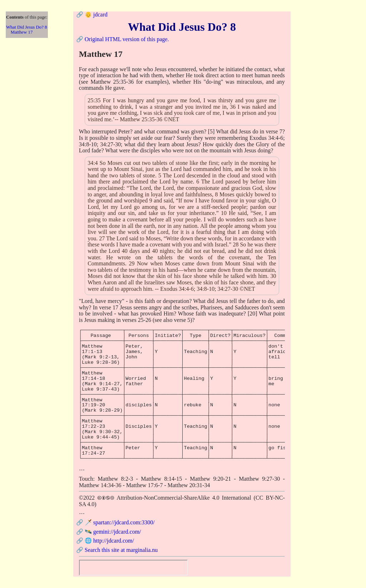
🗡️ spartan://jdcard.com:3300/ (120, 522)
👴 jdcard (96, 14)
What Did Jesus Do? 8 (26, 27)
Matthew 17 (22, 32)
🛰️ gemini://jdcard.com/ (113, 532)
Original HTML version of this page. (127, 39)
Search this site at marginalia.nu (121, 550)
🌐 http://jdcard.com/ (109, 541)
